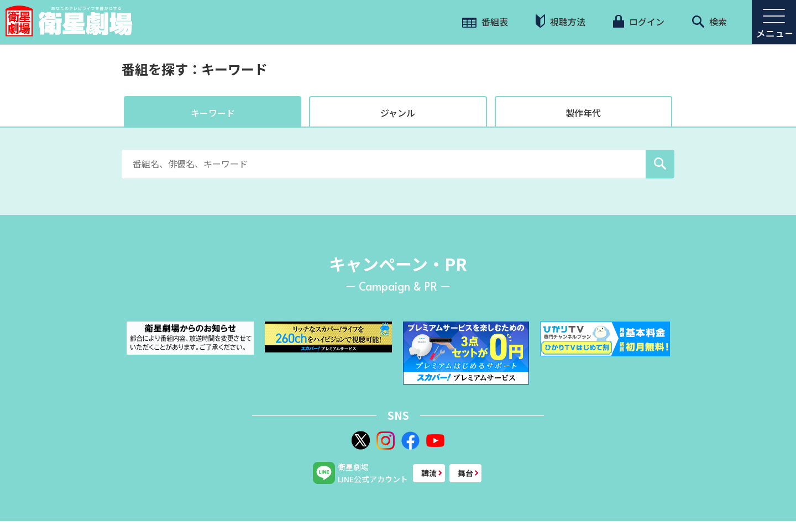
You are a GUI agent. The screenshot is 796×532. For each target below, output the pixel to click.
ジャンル (398, 113)
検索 (709, 22)
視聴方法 (561, 21)
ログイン (638, 22)
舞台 (465, 473)
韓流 (429, 473)
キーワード (213, 113)
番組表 (485, 22)
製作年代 (583, 113)
